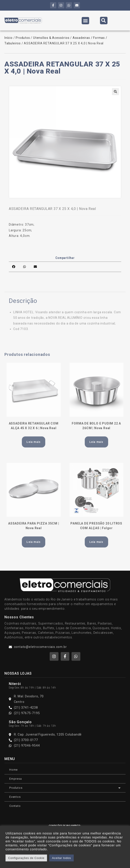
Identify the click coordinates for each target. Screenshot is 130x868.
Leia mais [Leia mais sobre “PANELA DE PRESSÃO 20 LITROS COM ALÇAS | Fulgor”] (96, 542)
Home (13, 770)
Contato (15, 806)
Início (8, 38)
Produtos (23, 38)
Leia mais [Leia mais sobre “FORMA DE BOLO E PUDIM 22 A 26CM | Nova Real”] (96, 442)
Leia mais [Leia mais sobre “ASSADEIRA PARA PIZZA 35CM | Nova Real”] (34, 542)
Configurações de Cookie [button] (26, 858)
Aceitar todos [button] (61, 858)
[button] (85, 21)
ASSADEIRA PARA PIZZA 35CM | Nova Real (34, 526)
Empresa (16, 779)
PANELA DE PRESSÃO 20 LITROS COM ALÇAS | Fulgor (96, 526)
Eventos (15, 797)
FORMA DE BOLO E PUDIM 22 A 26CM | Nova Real (96, 426)
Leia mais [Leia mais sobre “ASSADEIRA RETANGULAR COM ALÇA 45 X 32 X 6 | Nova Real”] (34, 442)
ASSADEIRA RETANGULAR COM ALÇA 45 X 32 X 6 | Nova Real (34, 426)
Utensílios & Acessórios (51, 38)
